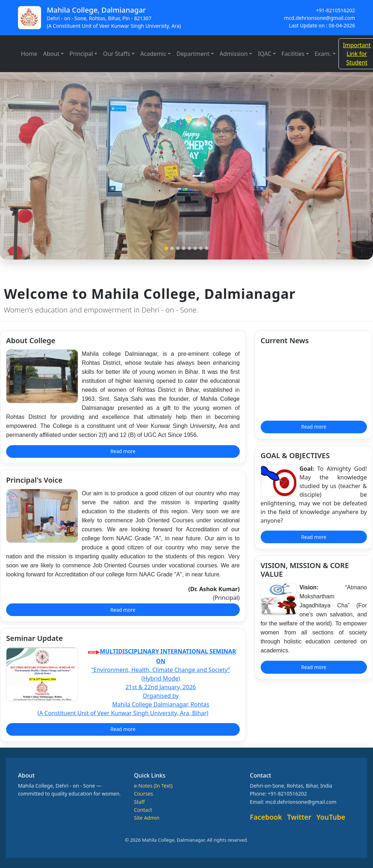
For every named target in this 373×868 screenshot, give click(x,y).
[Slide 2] (172, 248)
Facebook (266, 817)
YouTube (331, 817)
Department (193, 54)
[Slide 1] (166, 248)
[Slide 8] (207, 248)
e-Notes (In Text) (153, 786)
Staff (139, 802)
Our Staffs (116, 54)
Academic (154, 54)
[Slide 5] (189, 248)
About (51, 54)
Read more (123, 451)
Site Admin (147, 818)
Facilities (293, 54)
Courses (143, 794)
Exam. (323, 54)
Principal (81, 54)
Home (29, 54)
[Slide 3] (178, 248)
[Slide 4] (184, 248)
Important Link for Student (357, 54)
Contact (143, 810)
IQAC (265, 54)
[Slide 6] (195, 248)
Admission (234, 54)
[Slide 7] (201, 248)
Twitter (299, 817)
